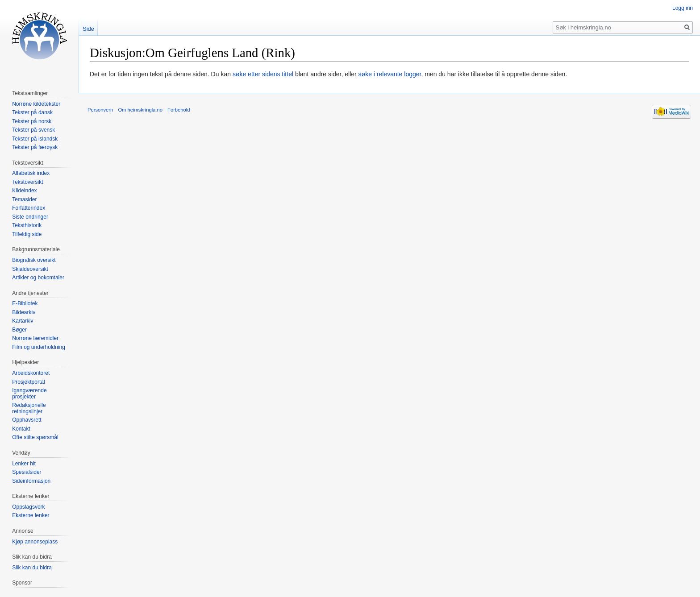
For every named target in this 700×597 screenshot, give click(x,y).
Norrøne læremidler (35, 338)
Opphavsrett (27, 420)
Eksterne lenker (31, 515)
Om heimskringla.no (140, 110)
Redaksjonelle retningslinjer (29, 408)
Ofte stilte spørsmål (35, 437)
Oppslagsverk (28, 507)
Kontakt (21, 429)
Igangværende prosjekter (29, 394)
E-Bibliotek (25, 303)
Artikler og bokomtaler (38, 278)
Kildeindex (24, 191)
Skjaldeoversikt (30, 269)
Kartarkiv (23, 321)
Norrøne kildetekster (36, 104)
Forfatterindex (29, 208)
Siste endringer (30, 217)
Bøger (19, 330)
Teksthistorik (27, 225)
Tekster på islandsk (35, 139)
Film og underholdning (39, 347)
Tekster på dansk (32, 112)
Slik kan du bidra (32, 568)
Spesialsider (27, 472)
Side (88, 29)
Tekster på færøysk (35, 147)
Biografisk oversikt (34, 260)
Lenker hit (24, 464)
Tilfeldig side (27, 234)
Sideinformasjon (31, 481)
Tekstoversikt (27, 182)
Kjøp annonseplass (35, 542)
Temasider (24, 199)
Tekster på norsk (32, 121)
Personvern (100, 110)
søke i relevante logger (390, 74)
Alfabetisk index (31, 173)
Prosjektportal (28, 382)
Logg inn (683, 8)
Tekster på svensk (33, 130)
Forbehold (179, 110)
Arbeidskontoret (31, 373)
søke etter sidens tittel (263, 74)
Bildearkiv (24, 312)
